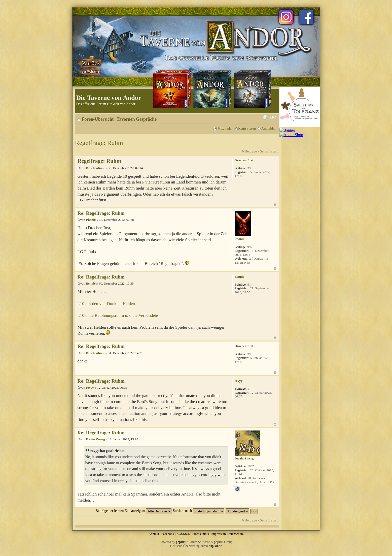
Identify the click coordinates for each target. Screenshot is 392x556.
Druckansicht (265, 117)
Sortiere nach (199, 511)
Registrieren (247, 128)
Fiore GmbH (201, 534)
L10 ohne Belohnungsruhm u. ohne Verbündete (118, 315)
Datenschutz (235, 534)
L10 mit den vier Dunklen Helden (106, 304)
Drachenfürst (95, 168)
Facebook (168, 534)
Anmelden (269, 128)
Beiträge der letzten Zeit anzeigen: (133, 511)
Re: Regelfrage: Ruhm (101, 213)
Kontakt (154, 534)
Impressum (219, 534)
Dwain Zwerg (95, 439)
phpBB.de (215, 546)
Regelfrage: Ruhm (99, 143)
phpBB (181, 542)
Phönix (91, 220)
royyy (90, 388)
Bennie (91, 283)
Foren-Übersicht (98, 119)
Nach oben (275, 205)
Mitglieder (225, 128)
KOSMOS (183, 534)
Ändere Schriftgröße (273, 117)
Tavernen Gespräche (137, 119)
